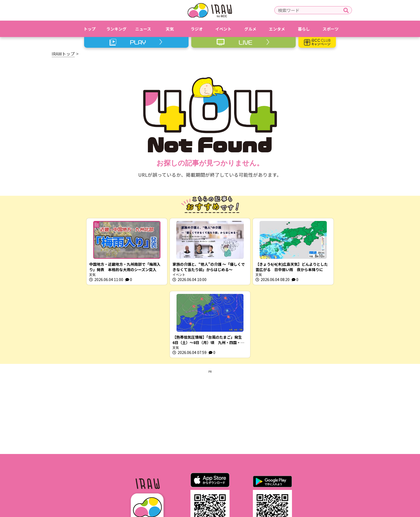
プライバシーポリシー (196, 481)
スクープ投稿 (287, 481)
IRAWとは (130, 481)
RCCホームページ (241, 481)
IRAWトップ (63, 54)
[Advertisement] (210, 339)
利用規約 (159, 481)
